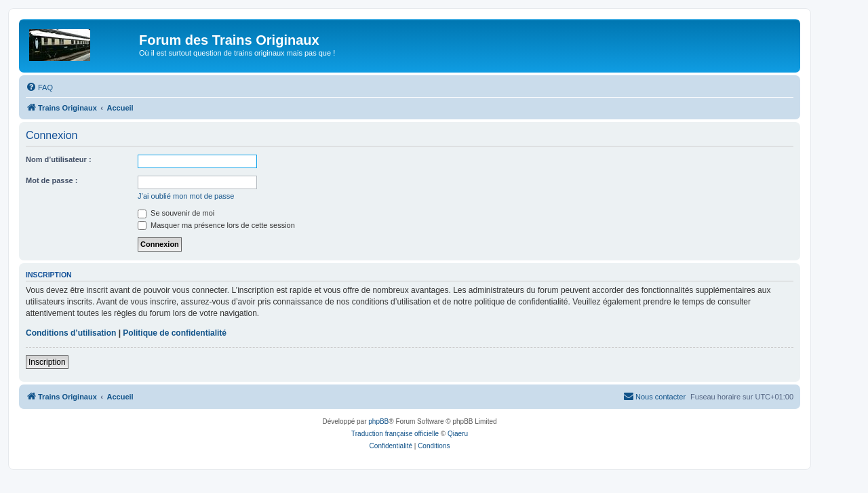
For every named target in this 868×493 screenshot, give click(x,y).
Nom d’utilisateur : (59, 159)
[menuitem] (39, 87)
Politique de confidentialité (175, 333)
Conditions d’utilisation (71, 333)
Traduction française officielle (395, 434)
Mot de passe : (52, 180)
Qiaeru (458, 434)
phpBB (378, 421)
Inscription (47, 362)
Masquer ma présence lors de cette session (216, 225)
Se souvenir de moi (176, 213)
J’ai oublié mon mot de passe (186, 196)
